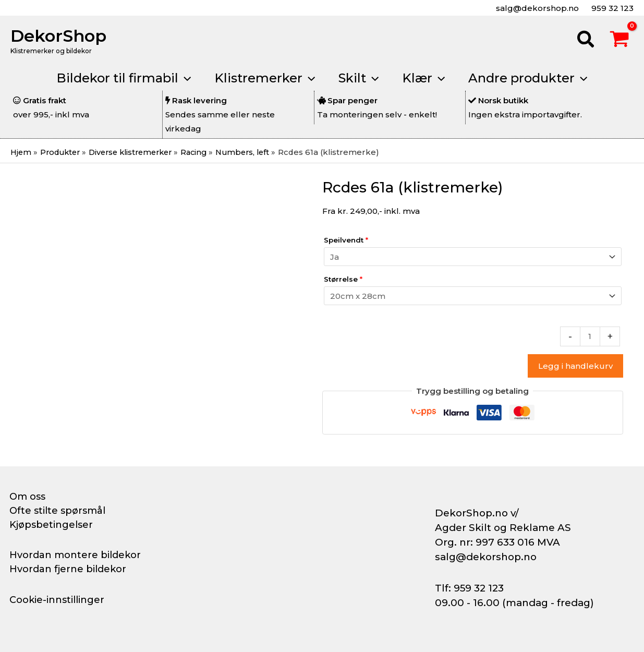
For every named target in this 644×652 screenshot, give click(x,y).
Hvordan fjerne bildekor (68, 569)
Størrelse (343, 279)
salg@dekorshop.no (536, 8)
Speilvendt (346, 240)
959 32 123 (611, 8)
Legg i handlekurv (575, 366)
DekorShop (58, 36)
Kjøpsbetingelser (51, 525)
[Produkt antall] (590, 336)
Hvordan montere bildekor (75, 555)
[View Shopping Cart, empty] (619, 41)
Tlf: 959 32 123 (469, 588)
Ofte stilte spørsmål (57, 511)
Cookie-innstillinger (57, 600)
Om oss (27, 497)
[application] (181, 78)
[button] (586, 41)
